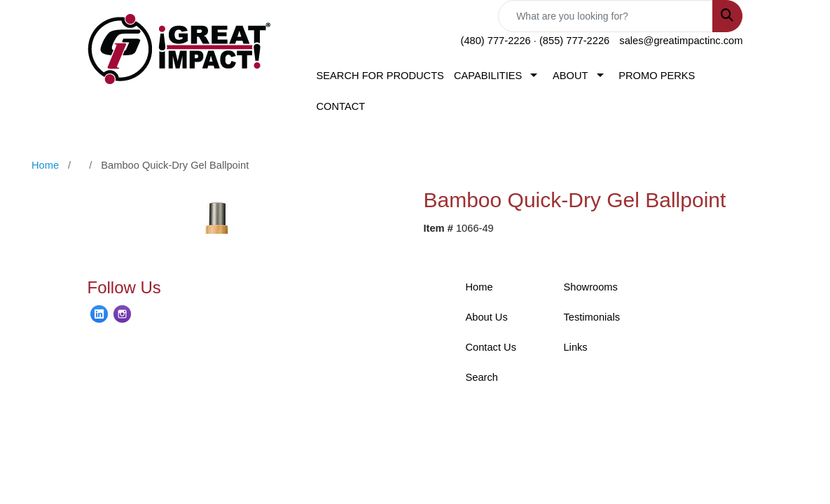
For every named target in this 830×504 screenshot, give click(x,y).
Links (575, 347)
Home (479, 287)
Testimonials (592, 317)
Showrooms (590, 287)
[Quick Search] (606, 16)
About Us (486, 317)
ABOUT (570, 76)
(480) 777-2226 (496, 41)
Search (481, 377)
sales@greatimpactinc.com (681, 41)
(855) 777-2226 (574, 41)
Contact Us (491, 347)
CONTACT (340, 106)
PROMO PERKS (657, 76)
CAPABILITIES (488, 76)
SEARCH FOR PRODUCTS (380, 76)
